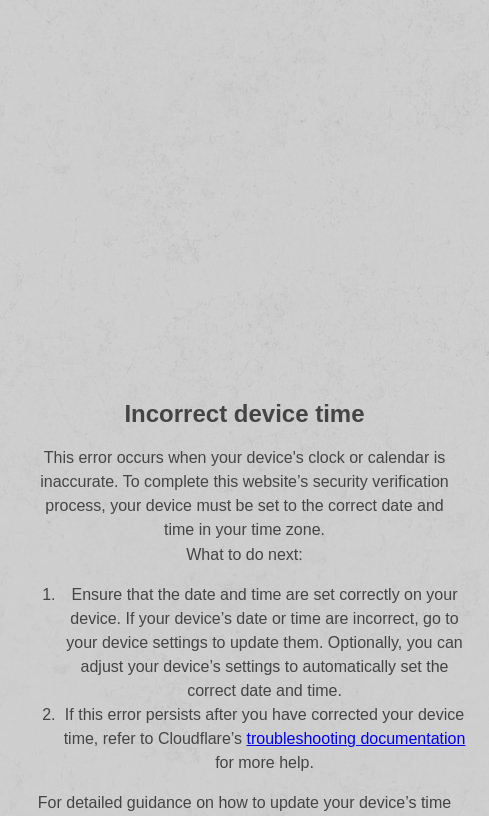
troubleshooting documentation (356, 738)
